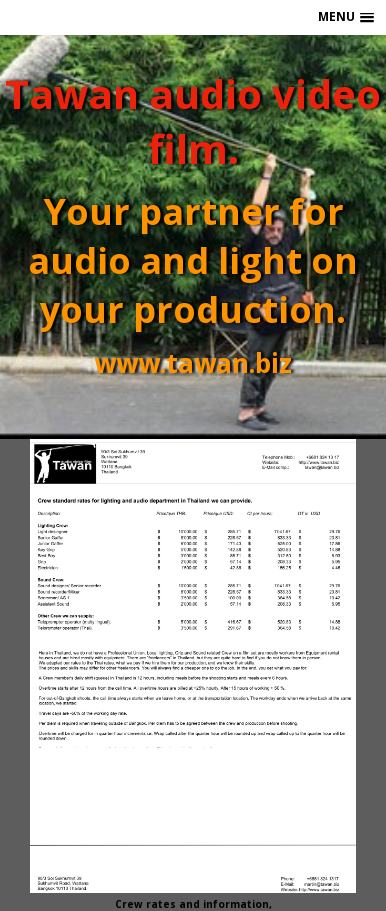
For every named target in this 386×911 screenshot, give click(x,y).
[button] (345, 17)
